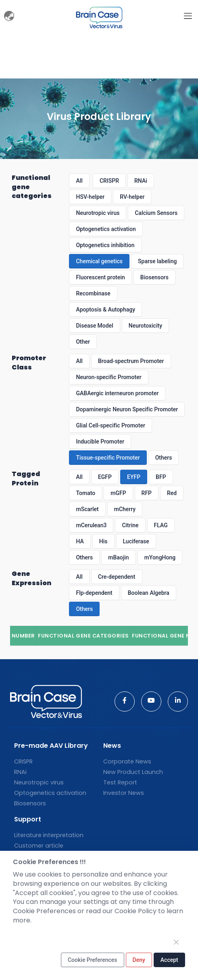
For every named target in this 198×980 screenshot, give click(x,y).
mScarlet (87, 509)
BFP (161, 477)
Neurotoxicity (145, 326)
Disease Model (94, 326)
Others (164, 458)
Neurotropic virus (98, 213)
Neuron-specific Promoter (108, 377)
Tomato (85, 493)
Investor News (124, 793)
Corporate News (127, 761)
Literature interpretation (49, 835)
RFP (147, 493)
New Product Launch (133, 772)
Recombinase (93, 293)
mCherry (125, 509)
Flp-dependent (94, 593)
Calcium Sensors (156, 213)
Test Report (120, 782)
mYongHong (160, 557)
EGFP (105, 477)
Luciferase (136, 541)
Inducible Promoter (100, 442)
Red (172, 493)
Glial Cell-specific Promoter (110, 425)
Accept (169, 960)
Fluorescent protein (100, 277)
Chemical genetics (99, 261)
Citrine (130, 525)
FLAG (161, 525)
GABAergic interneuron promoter (117, 393)
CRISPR (109, 181)
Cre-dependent (117, 577)
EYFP (134, 477)
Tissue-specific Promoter (108, 458)
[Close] (176, 942)
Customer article (39, 846)
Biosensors (154, 277)
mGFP (118, 493)
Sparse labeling (157, 261)
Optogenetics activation (106, 229)
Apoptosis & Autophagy (105, 309)
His (103, 541)
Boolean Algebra (149, 593)
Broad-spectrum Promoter (131, 361)
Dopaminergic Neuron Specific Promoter (127, 409)
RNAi (141, 181)
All (79, 181)
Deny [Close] (139, 960)
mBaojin (118, 557)
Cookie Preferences (93, 960)
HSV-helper (90, 197)
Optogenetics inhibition (105, 245)
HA (80, 541)
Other (83, 342)
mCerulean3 (91, 525)
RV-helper (132, 197)
